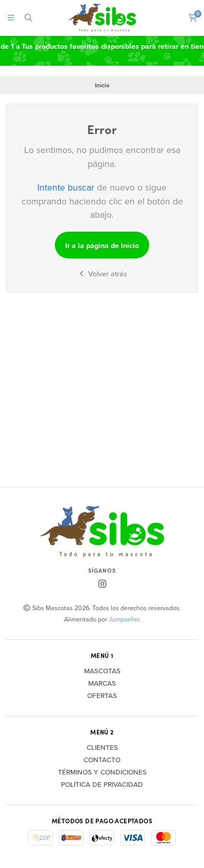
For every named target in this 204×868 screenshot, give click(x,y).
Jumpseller (124, 619)
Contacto (102, 760)
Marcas (102, 684)
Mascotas (102, 671)
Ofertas (102, 696)
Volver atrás (102, 274)
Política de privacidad (102, 785)
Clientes (102, 748)
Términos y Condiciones (102, 772)
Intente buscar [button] (66, 187)
